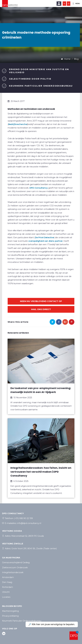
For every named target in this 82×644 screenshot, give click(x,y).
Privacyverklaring (10, 616)
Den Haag (7, 582)
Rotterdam (8, 587)
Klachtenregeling (10, 611)
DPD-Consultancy (39, 188)
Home (67, 59)
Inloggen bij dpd (12, 606)
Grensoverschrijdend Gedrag (16, 563)
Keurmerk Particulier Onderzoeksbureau (41, 86)
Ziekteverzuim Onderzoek (15, 568)
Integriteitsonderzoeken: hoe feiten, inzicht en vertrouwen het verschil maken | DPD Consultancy (41, 472)
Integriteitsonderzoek (13, 572)
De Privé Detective (44, 237)
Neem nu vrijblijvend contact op (41, 301)
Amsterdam (8, 577)
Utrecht (6, 592)
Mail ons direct (41, 309)
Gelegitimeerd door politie (30, 79)
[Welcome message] (74, 636)
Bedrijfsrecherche (18, 124)
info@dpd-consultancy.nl (29, 523)
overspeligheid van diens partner (46, 241)
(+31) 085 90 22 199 (23, 518)
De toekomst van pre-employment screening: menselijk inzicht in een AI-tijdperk (41, 390)
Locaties (6, 597)
